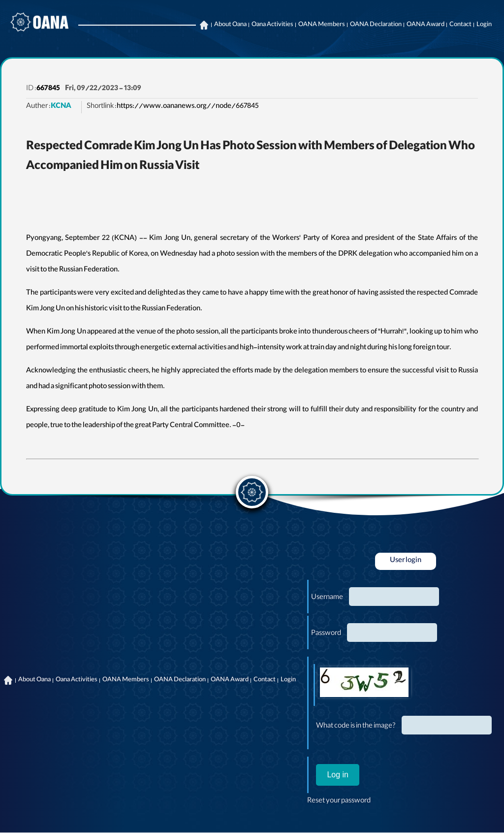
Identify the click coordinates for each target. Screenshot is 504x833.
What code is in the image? (356, 727)
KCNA (61, 107)
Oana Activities (272, 25)
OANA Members (322, 25)
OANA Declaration (376, 25)
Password (326, 634)
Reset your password (339, 801)
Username (327, 598)
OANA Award (425, 25)
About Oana (230, 25)
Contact (460, 25)
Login (484, 25)
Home (204, 25)
